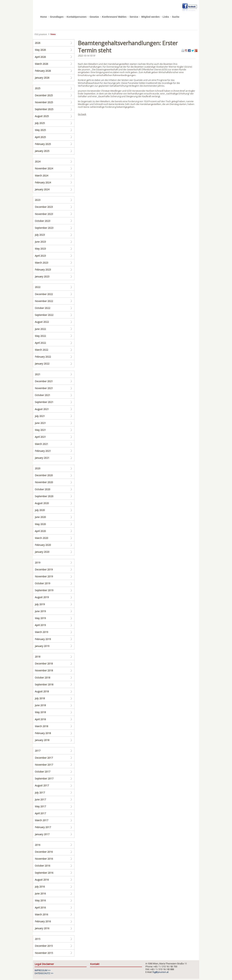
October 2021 (43, 395)
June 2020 (40, 517)
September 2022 (44, 315)
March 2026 (41, 64)
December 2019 (44, 569)
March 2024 (41, 176)
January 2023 (42, 276)
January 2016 (42, 928)
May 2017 (40, 806)
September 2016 (44, 873)
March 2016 (41, 914)
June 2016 (40, 893)
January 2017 (42, 834)
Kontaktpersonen (77, 17)
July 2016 (40, 887)
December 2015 (44, 946)
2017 (38, 751)
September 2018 (44, 684)
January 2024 (42, 189)
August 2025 (42, 116)
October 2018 (43, 678)
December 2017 (44, 758)
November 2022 (44, 301)
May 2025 (40, 130)
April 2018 (40, 719)
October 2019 (43, 583)
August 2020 (42, 503)
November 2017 (44, 765)
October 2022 (43, 308)
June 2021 (40, 423)
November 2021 (44, 388)
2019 (38, 563)
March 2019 (41, 632)
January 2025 (42, 151)
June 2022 (40, 329)
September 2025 (44, 109)
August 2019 (42, 597)
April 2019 (40, 625)
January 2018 (42, 740)
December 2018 (44, 664)
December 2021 (44, 381)
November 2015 (44, 953)
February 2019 (43, 639)
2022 (38, 287)
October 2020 (43, 489)
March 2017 (41, 820)
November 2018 (44, 670)
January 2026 (42, 78)
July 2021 (40, 416)
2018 (38, 657)
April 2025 (40, 137)
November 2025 (44, 102)
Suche (176, 17)
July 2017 (40, 793)
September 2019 (44, 590)
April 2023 (40, 256)
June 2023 (40, 242)
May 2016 (40, 900)
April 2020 (40, 531)
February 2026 (43, 71)
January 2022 (42, 364)
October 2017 (43, 772)
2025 (38, 88)
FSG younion (41, 34)
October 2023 (43, 221)
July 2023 (40, 235)
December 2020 (44, 475)
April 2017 (40, 813)
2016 (38, 845)
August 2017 (42, 785)
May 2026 (40, 50)
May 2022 (40, 336)
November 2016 (44, 859)
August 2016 (42, 880)
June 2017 (40, 799)
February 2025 (43, 144)
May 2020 (40, 524)
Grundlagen (57, 17)
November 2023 (44, 214)
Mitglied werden (150, 17)
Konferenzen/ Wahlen (114, 17)
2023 (38, 200)
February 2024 (43, 182)
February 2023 (43, 270)
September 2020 (44, 496)
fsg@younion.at (160, 972)
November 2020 (44, 482)
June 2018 (40, 705)
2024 (38, 161)
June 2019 (40, 611)
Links (166, 17)
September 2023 (44, 228)
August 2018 (42, 691)
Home (44, 17)
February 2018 (43, 733)
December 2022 (44, 294)
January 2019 (42, 646)
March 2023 (41, 263)
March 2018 (41, 726)
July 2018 (40, 698)
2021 (38, 374)
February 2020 (43, 545)
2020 (38, 468)
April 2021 (40, 437)
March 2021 (41, 444)
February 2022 (43, 357)
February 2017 (43, 827)
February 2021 (43, 451)
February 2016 (43, 921)
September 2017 (44, 779)
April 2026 (40, 57)
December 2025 (44, 95)
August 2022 (42, 322)
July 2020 (40, 510)
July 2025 (40, 123)
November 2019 (44, 576)
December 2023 (44, 207)
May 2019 (40, 618)
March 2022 (41, 350)
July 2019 (40, 604)
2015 (38, 939)
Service (134, 17)
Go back (82, 114)
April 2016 (40, 908)
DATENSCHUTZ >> (44, 973)
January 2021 (42, 458)
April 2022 (40, 343)
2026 (38, 43)
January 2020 (42, 552)
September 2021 (44, 402)
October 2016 (43, 866)
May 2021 (40, 430)
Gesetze (94, 17)
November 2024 (44, 168)
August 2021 (42, 409)
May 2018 (40, 712)
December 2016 (44, 852)
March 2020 (41, 538)
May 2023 (40, 249)
